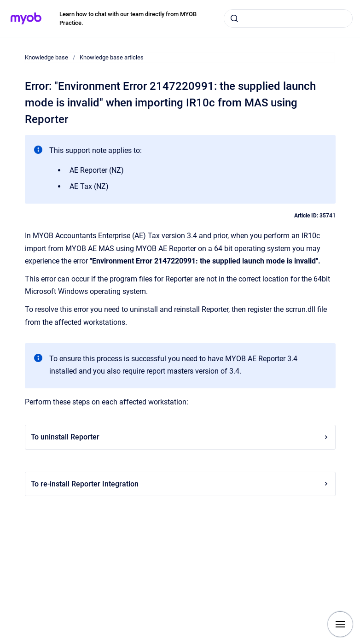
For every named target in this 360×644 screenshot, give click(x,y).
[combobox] (288, 18)
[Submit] (234, 18)
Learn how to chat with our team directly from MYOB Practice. (128, 19)
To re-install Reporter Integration (180, 484)
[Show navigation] (340, 624)
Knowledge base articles (112, 57)
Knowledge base (46, 57)
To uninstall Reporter (180, 437)
